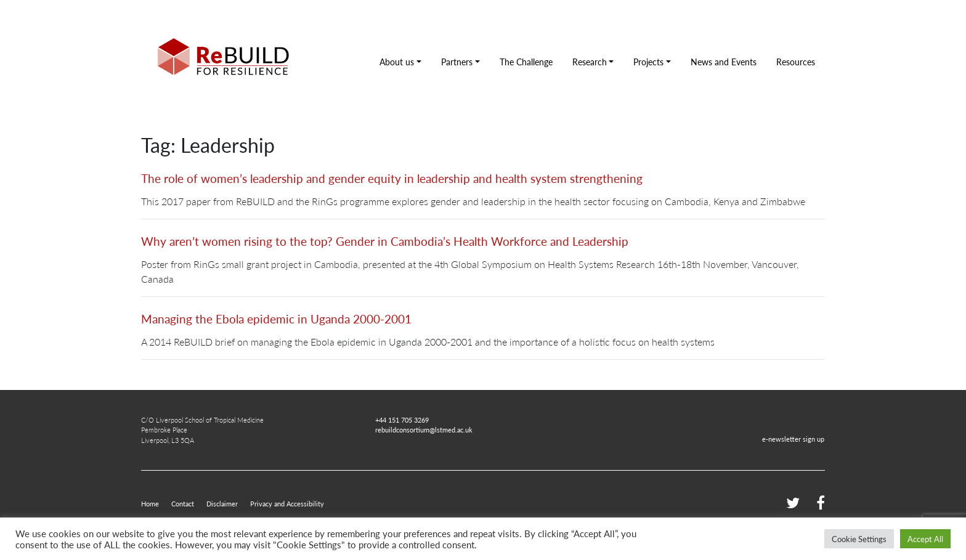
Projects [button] (648, 62)
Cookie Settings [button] (859, 539)
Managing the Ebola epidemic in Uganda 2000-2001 (276, 319)
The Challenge (526, 62)
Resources (796, 62)
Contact (183, 503)
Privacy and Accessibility (287, 503)
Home (150, 503)
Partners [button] (457, 62)
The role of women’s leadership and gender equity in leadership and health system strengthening (392, 178)
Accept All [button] (925, 539)
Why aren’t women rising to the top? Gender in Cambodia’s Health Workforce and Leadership (385, 241)
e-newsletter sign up (793, 439)
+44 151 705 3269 (402, 420)
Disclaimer (222, 503)
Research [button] (590, 62)
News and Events (724, 62)
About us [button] (397, 62)
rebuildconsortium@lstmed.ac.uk (424, 429)
